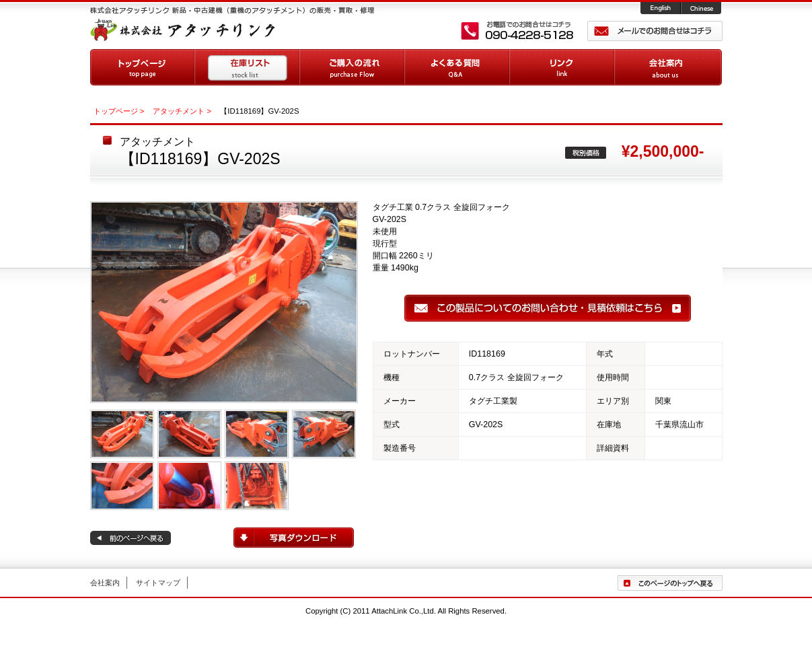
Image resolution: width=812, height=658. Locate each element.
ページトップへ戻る (670, 583)
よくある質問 (457, 67)
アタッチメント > (182, 111)
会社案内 (668, 67)
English (661, 9)
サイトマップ (158, 583)
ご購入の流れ (353, 67)
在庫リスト (248, 67)
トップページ (143, 67)
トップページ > (119, 111)
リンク (562, 67)
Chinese (702, 9)
